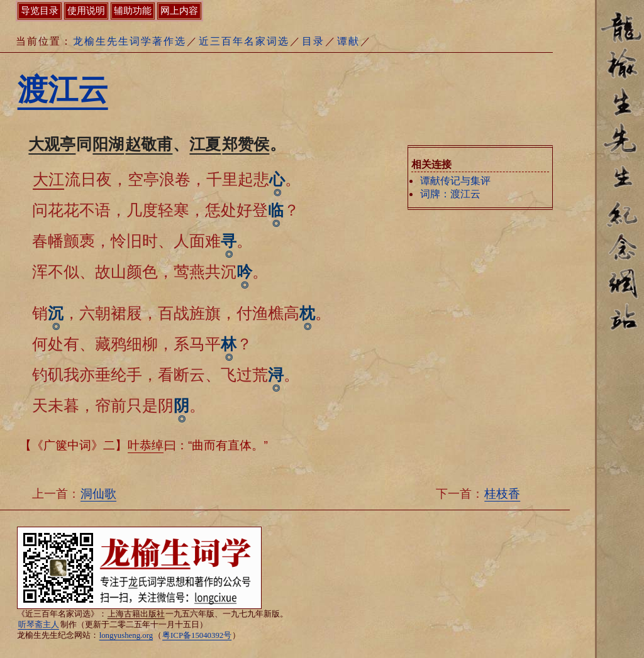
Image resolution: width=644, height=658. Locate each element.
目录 (313, 41)
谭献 (348, 41)
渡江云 (63, 90)
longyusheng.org (126, 635)
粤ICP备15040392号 (197, 635)
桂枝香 (502, 494)
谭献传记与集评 (455, 181)
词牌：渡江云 (450, 194)
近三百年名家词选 (244, 41)
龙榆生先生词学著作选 (130, 41)
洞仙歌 (98, 494)
